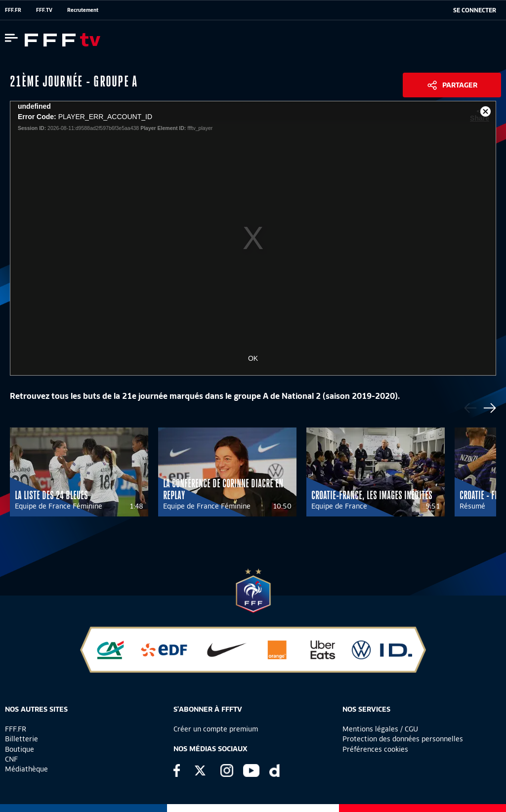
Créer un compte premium (216, 729)
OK (253, 358)
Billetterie (21, 739)
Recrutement (83, 10)
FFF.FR (13, 10)
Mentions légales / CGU (380, 729)
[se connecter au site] (475, 10)
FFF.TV (44, 10)
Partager (460, 85)
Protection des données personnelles (403, 739)
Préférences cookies (375, 749)
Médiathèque (26, 769)
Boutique (20, 749)
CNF (11, 759)
